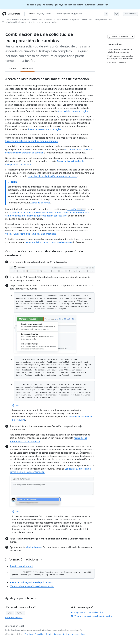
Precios (57, 634)
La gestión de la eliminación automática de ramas (52, 176)
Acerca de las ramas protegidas (74, 111)
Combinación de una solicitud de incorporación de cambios (32, 22)
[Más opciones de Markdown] (132, 36)
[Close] (132, 4)
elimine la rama (34, 547)
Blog (83, 634)
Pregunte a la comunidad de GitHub (88, 612)
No (20, 613)
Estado (49, 634)
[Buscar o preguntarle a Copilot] (81, 14)
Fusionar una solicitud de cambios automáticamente (32, 141)
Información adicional (24, 559)
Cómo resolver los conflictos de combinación (32, 586)
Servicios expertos (71, 634)
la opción (77, 209)
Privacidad (39, 634)
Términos (29, 634)
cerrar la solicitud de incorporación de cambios (48, 242)
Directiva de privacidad (14, 618)
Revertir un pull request (21, 566)
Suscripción (130, 14)
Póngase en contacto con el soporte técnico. (92, 616)
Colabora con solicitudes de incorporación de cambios (68, 19)
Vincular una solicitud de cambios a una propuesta (31, 234)
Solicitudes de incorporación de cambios (24, 19)
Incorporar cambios (103, 19)
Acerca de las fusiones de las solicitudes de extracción (49, 79)
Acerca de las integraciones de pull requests (31, 582)
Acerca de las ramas (40, 203)
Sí (10, 613)
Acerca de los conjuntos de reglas (44, 129)
